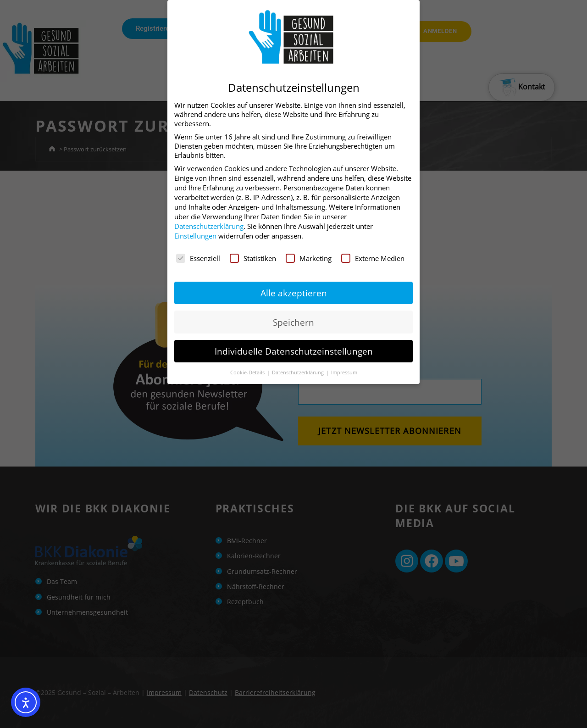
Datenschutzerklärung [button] (299, 371)
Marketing (309, 257)
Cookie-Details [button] (248, 371)
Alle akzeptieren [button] (294, 292)
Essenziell (198, 257)
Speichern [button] (293, 320)
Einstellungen (195, 234)
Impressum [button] (344, 371)
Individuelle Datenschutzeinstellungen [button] (294, 349)
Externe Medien (373, 257)
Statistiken (253, 257)
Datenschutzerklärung (209, 225)
